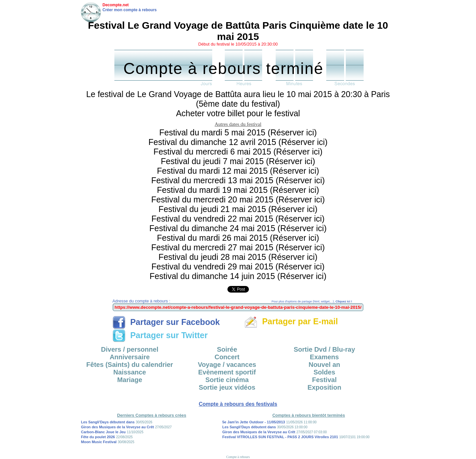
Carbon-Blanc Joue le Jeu (103, 432)
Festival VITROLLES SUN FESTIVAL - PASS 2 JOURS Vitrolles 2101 (280, 437)
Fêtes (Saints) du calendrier (130, 365)
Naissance (130, 372)
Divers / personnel (130, 349)
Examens (324, 357)
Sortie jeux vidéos (227, 387)
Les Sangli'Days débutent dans (108, 422)
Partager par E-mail (291, 321)
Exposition (324, 387)
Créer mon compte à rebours (130, 10)
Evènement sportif (227, 372)
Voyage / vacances (227, 365)
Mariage (130, 380)
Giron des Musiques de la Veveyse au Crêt (118, 427)
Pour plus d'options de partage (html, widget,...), (312, 301)
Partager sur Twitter (160, 335)
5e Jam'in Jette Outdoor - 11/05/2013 (254, 422)
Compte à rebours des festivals (238, 404)
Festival (324, 380)
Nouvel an (324, 365)
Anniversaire (130, 357)
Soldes (324, 372)
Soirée (227, 349)
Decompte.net (116, 5)
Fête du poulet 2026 (98, 437)
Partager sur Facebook (166, 322)
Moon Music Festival (99, 442)
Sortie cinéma (227, 380)
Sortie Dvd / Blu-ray (324, 349)
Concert (227, 357)
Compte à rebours (238, 457)
